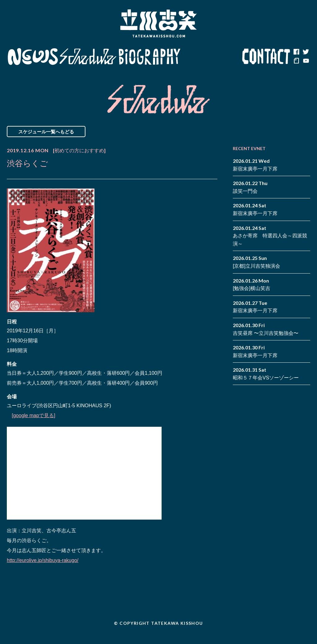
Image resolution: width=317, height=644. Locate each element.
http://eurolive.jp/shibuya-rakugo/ (43, 560)
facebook (296, 52)
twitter (306, 52)
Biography (150, 57)
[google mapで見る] (34, 415)
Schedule (88, 57)
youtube (306, 61)
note (296, 61)
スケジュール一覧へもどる (46, 132)
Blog (211, 57)
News (33, 57)
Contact (266, 57)
